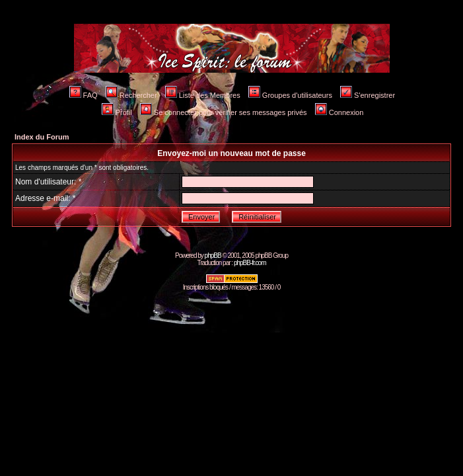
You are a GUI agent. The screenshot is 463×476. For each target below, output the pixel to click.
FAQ (84, 95)
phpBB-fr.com (250, 263)
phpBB (213, 256)
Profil (117, 112)
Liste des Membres (203, 95)
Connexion (339, 112)
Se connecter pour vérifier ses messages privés (224, 112)
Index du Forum (42, 137)
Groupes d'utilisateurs (290, 95)
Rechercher (131, 95)
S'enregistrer (368, 95)
